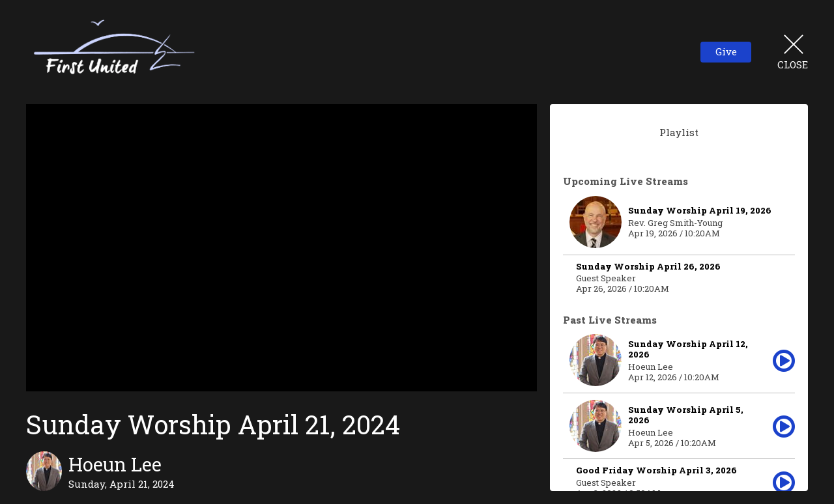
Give (726, 51)
